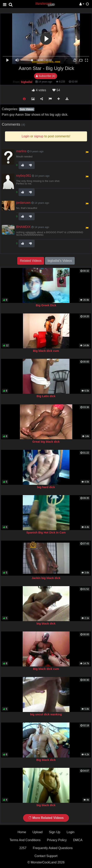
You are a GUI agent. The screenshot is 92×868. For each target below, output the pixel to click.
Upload (38, 832)
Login (71, 832)
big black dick (46, 624)
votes (39, 90)
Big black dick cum (46, 351)
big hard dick (46, 487)
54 (56, 90)
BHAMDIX (23, 227)
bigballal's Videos (60, 261)
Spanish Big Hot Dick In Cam (46, 532)
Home (22, 832)
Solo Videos (27, 109)
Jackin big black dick (46, 578)
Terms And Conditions (25, 840)
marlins (21, 151)
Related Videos (31, 261)
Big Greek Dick (46, 305)
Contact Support (46, 856)
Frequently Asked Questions (53, 848)
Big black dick (46, 760)
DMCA (78, 840)
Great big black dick (46, 442)
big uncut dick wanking (46, 714)
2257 (23, 848)
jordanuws (23, 203)
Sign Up (55, 832)
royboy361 (24, 176)
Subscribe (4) (46, 76)
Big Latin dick (46, 396)
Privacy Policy (57, 840)
